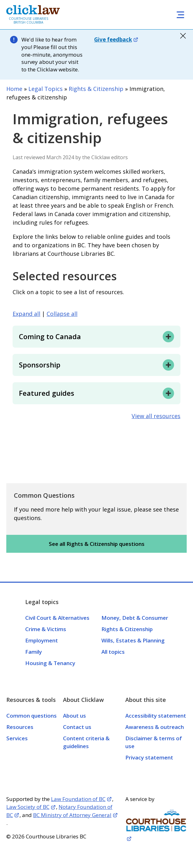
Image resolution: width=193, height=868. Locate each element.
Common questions (31, 716)
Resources (20, 727)
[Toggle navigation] (180, 15)
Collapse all (62, 314)
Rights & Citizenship (96, 89)
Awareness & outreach (155, 727)
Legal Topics (45, 89)
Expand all (26, 314)
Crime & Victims (46, 629)
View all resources (156, 416)
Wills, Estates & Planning (133, 640)
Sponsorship (40, 365)
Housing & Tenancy (50, 663)
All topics (113, 652)
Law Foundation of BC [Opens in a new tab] (78, 799)
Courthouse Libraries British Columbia (28, 20)
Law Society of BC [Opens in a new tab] (28, 807)
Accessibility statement (156, 716)
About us (74, 716)
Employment (42, 640)
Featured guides (47, 393)
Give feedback (113, 39)
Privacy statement (149, 757)
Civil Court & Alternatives (57, 618)
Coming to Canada (50, 336)
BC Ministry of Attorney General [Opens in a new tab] (72, 815)
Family (34, 652)
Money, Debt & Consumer (135, 618)
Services (17, 738)
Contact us (77, 727)
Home (14, 89)
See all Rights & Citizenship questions (97, 544)
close (183, 36)
